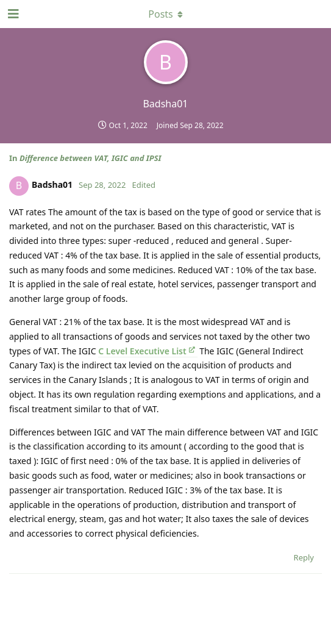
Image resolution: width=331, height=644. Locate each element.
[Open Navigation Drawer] (12, 14)
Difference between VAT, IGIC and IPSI (91, 158)
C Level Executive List (142, 351)
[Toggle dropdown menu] (166, 14)
